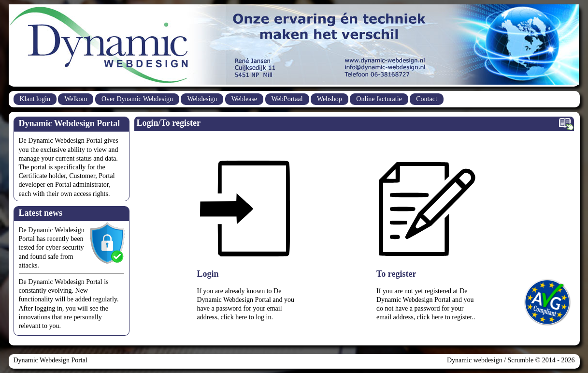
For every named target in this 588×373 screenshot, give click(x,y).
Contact (427, 99)
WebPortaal (287, 99)
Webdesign (202, 99)
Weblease (244, 99)
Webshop (330, 99)
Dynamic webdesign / (477, 360)
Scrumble (521, 360)
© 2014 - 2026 (554, 360)
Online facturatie (379, 99)
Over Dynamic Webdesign (137, 99)
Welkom (76, 99)
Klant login (35, 99)
